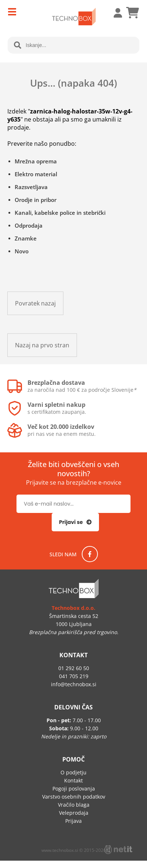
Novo (22, 251)
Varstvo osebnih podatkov (74, 797)
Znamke (26, 238)
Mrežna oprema (36, 161)
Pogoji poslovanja (74, 789)
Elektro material (36, 174)
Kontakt (73, 780)
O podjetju (73, 772)
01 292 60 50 (74, 668)
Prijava (114, 13)
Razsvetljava (31, 187)
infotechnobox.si (74, 684)
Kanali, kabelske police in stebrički (60, 213)
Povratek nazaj (35, 303)
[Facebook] (90, 554)
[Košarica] (132, 13)
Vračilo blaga (74, 805)
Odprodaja (29, 225)
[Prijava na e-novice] (75, 522)
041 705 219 (74, 676)
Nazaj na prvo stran (42, 345)
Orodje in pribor (36, 200)
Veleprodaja (74, 813)
